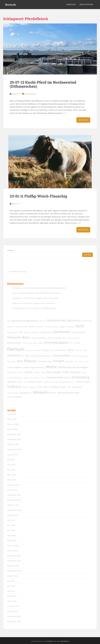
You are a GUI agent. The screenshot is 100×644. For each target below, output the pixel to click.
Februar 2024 (13, 546)
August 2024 (13, 515)
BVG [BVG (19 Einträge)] (21, 332)
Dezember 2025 (14, 434)
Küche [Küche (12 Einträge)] (81, 362)
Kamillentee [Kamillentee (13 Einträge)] (11, 362)
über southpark (86, 4)
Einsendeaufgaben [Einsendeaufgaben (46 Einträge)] (56, 342)
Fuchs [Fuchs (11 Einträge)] (52, 350)
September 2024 (14, 510)
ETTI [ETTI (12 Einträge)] (71, 343)
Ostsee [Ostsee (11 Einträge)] (43, 373)
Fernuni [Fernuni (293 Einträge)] (16, 349)
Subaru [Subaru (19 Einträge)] (87, 382)
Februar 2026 (13, 424)
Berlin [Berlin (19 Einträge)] (32, 326)
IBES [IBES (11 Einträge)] (23, 356)
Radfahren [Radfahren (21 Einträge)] (76, 372)
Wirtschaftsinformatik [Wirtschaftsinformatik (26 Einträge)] (68, 393)
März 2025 (12, 480)
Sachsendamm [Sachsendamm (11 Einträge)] (35, 378)
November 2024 (14, 500)
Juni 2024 (11, 525)
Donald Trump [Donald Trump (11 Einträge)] (27, 343)
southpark (17, 288)
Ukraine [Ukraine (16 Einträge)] (46, 387)
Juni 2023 (11, 586)
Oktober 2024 (13, 505)
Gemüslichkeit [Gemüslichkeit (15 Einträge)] (60, 350)
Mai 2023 (11, 591)
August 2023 (13, 576)
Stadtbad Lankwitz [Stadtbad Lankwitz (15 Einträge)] (35, 382)
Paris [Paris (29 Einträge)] (49, 372)
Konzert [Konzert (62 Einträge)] (59, 361)
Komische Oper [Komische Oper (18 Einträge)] (45, 361)
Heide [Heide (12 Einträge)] (85, 350)
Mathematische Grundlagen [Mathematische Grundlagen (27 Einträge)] (73, 367)
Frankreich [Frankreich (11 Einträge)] (29, 350)
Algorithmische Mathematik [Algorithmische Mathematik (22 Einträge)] (25, 321)
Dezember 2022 (14, 616)
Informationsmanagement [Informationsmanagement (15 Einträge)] (41, 356)
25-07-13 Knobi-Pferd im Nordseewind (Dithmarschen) (43, 84)
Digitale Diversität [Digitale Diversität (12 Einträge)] (73, 338)
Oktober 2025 (13, 444)
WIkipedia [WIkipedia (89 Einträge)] (41, 392)
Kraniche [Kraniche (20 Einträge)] (69, 361)
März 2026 (12, 419)
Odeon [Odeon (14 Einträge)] (37, 372)
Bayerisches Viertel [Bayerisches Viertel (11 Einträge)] (21, 327)
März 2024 (12, 540)
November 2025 (14, 439)
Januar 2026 (12, 429)
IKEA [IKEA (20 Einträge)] (27, 356)
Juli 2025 (11, 460)
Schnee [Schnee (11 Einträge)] (43, 378)
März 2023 (12, 601)
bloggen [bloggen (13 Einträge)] (62, 327)
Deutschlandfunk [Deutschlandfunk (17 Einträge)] (39, 338)
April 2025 (12, 475)
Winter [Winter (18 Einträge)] (53, 393)
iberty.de (11, 5)
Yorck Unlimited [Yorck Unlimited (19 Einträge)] (14, 397)
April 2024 (12, 535)
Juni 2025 (11, 465)
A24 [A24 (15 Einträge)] (9, 321)
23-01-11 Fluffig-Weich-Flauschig (38, 196)
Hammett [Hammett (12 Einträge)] (79, 350)
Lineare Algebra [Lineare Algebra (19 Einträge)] (14, 367)
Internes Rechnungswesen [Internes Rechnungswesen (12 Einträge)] (80, 356)
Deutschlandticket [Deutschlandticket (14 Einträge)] (54, 338)
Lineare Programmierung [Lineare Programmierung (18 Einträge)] (34, 367)
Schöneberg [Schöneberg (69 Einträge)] (80, 377)
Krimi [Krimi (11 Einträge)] (76, 362)
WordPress (65, 641)
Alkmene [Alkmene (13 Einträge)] (43, 321)
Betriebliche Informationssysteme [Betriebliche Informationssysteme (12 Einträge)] (47, 327)
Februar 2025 (13, 485)
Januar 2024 (12, 551)
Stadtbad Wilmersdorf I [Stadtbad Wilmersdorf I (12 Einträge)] (67, 382)
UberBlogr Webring (17, 271)
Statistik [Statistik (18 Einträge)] (79, 382)
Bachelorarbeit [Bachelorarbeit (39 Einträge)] (57, 320)
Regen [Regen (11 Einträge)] (84, 373)
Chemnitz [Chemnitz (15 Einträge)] (35, 332)
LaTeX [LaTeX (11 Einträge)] (86, 362)
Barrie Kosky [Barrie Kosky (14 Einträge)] (87, 321)
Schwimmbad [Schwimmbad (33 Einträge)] (55, 377)
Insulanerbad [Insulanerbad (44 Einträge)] (61, 355)
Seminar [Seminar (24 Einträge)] (11, 382)
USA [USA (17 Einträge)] (69, 387)
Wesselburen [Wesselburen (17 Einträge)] (26, 393)
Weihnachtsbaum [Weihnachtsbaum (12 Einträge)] (13, 393)
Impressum (71, 4)
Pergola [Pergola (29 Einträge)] (57, 372)
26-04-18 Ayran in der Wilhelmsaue (40, 308)
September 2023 (14, 571)
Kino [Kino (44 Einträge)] (20, 361)
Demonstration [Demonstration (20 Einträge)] (79, 332)
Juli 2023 (11, 581)
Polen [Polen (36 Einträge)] (66, 372)
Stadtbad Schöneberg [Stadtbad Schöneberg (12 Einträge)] (51, 382)
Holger (15, 303)
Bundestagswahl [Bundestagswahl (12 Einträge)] (13, 332)
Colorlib (49, 641)
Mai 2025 (11, 470)
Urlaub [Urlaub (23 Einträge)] (63, 387)
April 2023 (12, 596)
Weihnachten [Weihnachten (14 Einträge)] (77, 387)
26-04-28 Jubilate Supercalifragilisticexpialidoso (45, 288)
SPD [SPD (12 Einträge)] (25, 382)
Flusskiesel (17, 308)
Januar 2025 (12, 490)
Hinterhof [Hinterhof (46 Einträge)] (14, 355)
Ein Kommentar (30, 94)
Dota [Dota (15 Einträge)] (35, 343)
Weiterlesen (83, 120)
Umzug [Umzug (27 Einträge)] (54, 387)
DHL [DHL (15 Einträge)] (64, 338)
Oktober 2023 (13, 566)
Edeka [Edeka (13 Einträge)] (41, 343)
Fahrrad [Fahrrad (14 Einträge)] (77, 343)
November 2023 (14, 561)
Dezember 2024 (14, 495)
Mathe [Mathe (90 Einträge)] (51, 367)
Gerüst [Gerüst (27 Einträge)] (71, 350)
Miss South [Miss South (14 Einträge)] (11, 372)
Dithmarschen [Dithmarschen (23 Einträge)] (14, 343)
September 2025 (14, 449)
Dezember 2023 (14, 556)
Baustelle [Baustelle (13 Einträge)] (11, 327)
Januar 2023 (12, 611)
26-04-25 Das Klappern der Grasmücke (41, 298)
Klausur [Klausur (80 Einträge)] (30, 361)
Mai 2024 (11, 530)
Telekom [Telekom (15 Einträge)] (33, 387)
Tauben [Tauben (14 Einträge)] (25, 387)
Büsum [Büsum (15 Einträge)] (27, 332)
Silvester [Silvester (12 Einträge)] (20, 382)
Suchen (10, 250)
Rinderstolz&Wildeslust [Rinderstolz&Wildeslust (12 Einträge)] (15, 378)
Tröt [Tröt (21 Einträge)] (39, 387)
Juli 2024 (11, 520)
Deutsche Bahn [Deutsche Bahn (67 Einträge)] (19, 337)
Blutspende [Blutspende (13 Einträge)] (71, 327)
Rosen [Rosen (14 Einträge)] (26, 378)
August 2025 (13, 455)
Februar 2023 (13, 606)
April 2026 (12, 414)
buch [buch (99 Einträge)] (80, 326)
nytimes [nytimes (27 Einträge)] (29, 372)
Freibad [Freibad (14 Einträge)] (37, 350)
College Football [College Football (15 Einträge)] (46, 332)
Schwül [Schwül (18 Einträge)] (67, 378)
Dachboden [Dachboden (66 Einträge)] (62, 332)
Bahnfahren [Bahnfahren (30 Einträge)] (74, 320)
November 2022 (14, 621)
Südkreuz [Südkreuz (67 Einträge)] (14, 386)
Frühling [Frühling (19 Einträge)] (45, 350)
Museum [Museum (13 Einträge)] (20, 372)
